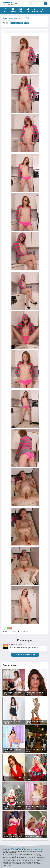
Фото (20, 10)
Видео (28, 10)
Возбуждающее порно (36, 850)
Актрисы (42, 10)
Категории (13, 10)
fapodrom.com (8, 3)
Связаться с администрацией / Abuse (14, 848)
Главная (6, 10)
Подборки (35, 10)
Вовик (11, 644)
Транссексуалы (17, 23)
